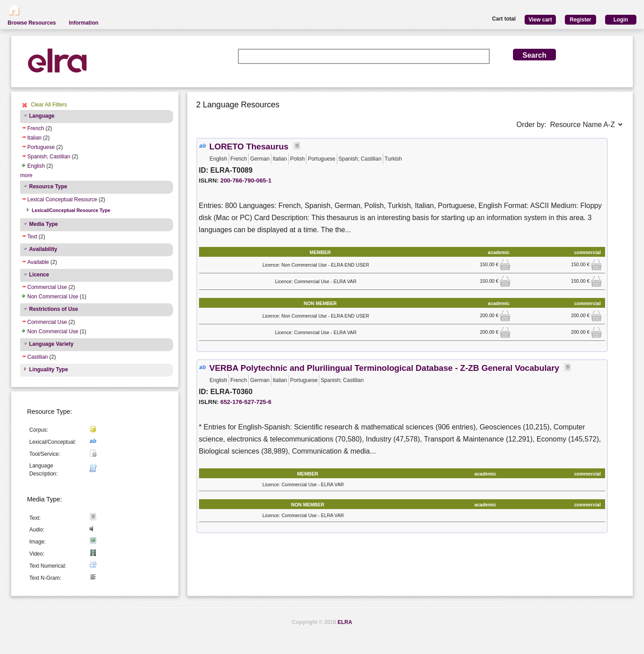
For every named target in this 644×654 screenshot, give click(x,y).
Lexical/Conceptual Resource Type (71, 210)
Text (32, 237)
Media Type (43, 224)
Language (42, 116)
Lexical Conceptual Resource (62, 200)
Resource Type (48, 187)
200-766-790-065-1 (246, 180)
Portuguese (41, 147)
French (36, 128)
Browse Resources (32, 23)
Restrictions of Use (53, 309)
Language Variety (51, 344)
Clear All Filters (49, 105)
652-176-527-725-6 (246, 402)
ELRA (345, 622)
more (26, 175)
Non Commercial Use (53, 297)
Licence (39, 275)
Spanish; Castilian (49, 157)
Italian (34, 138)
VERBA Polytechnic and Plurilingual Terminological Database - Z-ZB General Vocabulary (384, 368)
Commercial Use (47, 287)
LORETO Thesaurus (249, 147)
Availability (43, 249)
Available (38, 262)
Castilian (38, 357)
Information (84, 23)
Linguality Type (49, 369)
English (36, 166)
